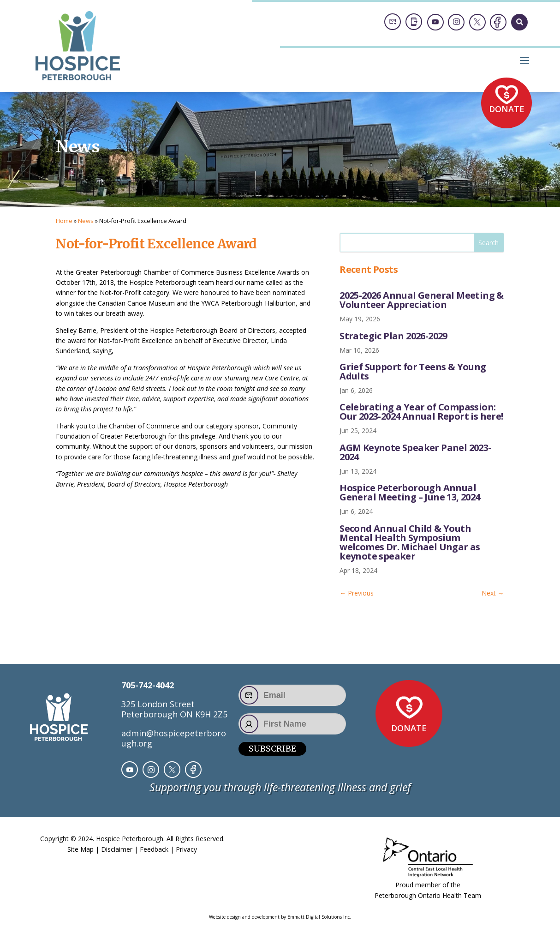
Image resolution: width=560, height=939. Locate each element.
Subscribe (272, 749)
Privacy (186, 849)
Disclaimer (117, 849)
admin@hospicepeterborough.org (174, 738)
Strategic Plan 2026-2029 (393, 336)
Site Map (80, 849)
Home (64, 221)
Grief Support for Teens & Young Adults (413, 371)
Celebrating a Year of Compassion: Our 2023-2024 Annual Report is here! (421, 412)
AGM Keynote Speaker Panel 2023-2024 (415, 452)
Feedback (154, 849)
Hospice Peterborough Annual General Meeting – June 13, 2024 (410, 492)
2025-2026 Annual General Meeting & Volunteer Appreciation (422, 300)
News (86, 221)
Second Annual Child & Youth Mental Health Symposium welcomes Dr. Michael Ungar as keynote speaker (410, 542)
